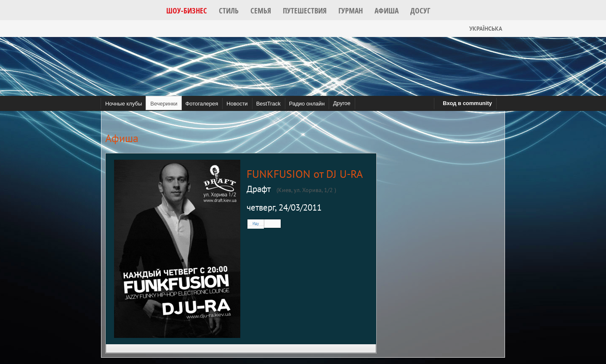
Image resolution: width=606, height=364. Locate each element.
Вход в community (467, 103)
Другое (342, 103)
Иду (256, 223)
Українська (479, 29)
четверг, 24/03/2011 (284, 207)
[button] (187, 11)
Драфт (259, 189)
